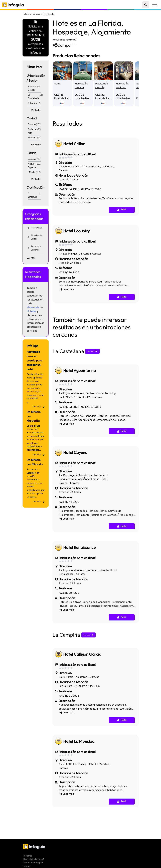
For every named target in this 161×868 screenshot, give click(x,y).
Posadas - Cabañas (36, 248)
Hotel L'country (76, 278)
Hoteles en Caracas (31, 14)
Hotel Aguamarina (79, 417)
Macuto (32, 138)
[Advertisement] (96, 134)
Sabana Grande (32, 88)
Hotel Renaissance (79, 594)
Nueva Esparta (32, 166)
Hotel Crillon (74, 190)
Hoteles (32, 311)
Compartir (64, 45)
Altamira (32, 103)
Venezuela (33, 307)
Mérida (31, 172)
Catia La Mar (32, 131)
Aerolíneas (36, 228)
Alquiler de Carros (36, 237)
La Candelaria (33, 97)
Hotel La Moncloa (79, 788)
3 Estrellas (32, 195)
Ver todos (36, 110)
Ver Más (31, 258)
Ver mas (93, 398)
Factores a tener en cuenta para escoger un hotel (34, 361)
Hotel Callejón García (82, 701)
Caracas (32, 124)
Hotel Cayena (75, 499)
